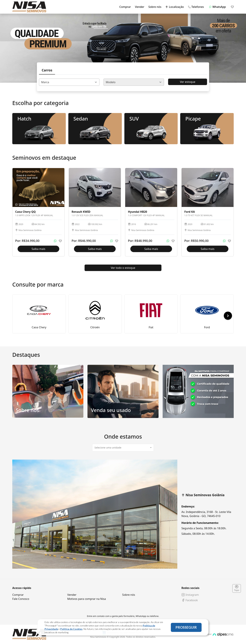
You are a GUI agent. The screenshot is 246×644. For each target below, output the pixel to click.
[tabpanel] (123, 514)
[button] (228, 316)
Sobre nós (155, 7)
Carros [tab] (47, 70)
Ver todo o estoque (123, 268)
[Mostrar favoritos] (232, 7)
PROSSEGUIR (186, 627)
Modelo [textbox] (111, 82)
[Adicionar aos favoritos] (60, 241)
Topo (237, 588)
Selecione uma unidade (108, 448)
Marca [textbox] (45, 82)
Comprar (125, 7)
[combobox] (69, 82)
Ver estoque (188, 82)
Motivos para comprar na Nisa (87, 599)
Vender (140, 7)
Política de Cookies (71, 629)
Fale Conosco (21, 599)
